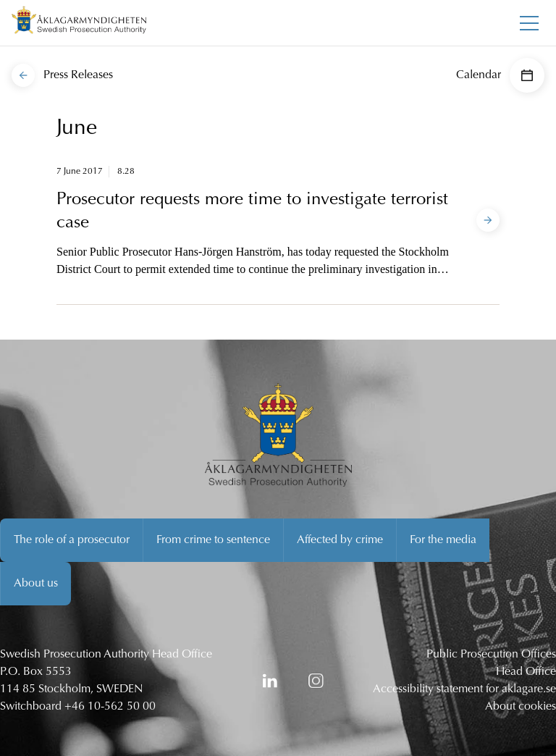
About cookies (521, 707)
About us (36, 584)
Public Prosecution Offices (491, 655)
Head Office (526, 672)
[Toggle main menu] (529, 23)
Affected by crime (340, 540)
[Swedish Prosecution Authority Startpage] (79, 23)
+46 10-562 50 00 (110, 707)
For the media (443, 540)
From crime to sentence (213, 540)
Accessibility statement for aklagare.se (464, 689)
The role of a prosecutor (72, 540)
